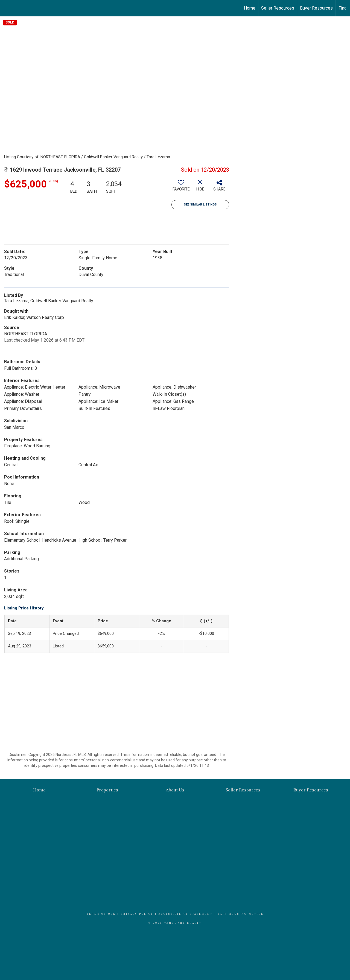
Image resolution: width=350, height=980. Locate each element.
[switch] (181, 187)
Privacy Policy (137, 914)
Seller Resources (278, 8)
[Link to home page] (7, 8)
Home (250, 8)
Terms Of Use (101, 914)
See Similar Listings (200, 205)
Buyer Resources (316, 8)
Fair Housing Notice (241, 914)
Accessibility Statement (186, 914)
